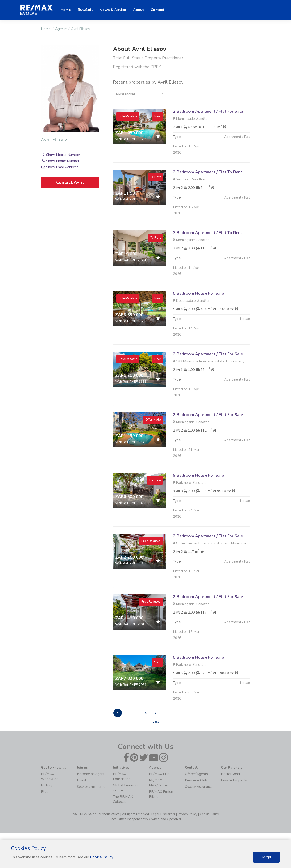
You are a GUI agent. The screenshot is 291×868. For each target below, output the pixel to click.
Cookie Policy (209, 814)
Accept (266, 857)
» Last (160, 714)
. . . (139, 713)
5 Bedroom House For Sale (198, 315)
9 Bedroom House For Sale (198, 497)
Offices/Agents (196, 774)
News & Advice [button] (113, 10)
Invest (82, 781)
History (47, 786)
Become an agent (91, 774)
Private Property (234, 781)
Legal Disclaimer (163, 814)
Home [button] (66, 10)
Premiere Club (196, 781)
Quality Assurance (199, 787)
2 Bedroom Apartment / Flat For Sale (208, 111)
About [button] (138, 10)
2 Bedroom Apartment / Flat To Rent (208, 194)
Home (46, 29)
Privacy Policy (188, 814)
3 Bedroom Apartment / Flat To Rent (208, 255)
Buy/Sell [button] (85, 10)
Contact (158, 10)
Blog (45, 792)
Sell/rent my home (91, 787)
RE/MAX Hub (159, 774)
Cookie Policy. (102, 857)
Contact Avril (70, 182)
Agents (61, 29)
